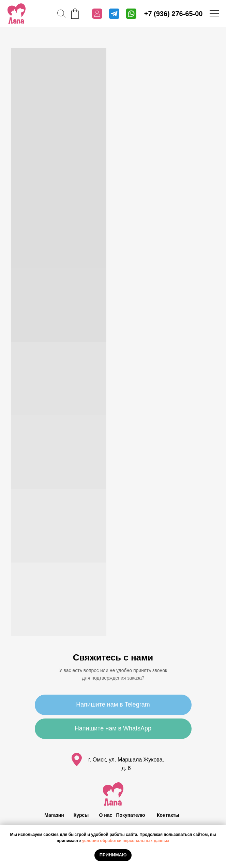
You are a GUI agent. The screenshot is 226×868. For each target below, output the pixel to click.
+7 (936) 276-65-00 (174, 14)
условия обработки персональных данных (126, 841)
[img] (17, 14)
